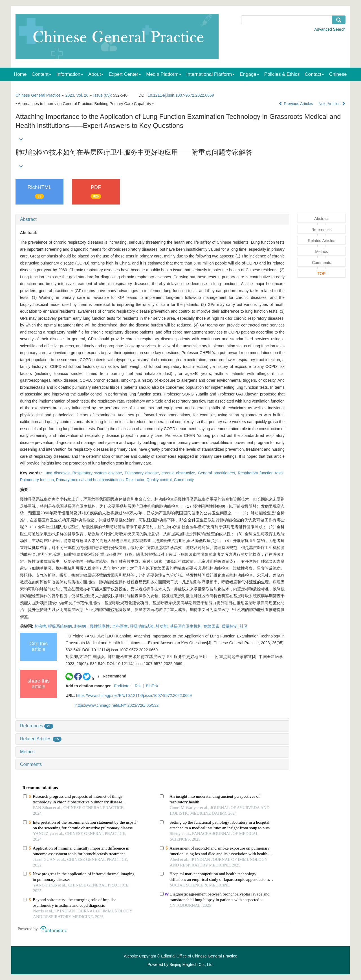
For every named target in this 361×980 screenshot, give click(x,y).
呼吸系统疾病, (61, 626)
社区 (244, 626)
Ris (138, 686)
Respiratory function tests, (261, 473)
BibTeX (152, 686)
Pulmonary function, (38, 480)
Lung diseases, (58, 473)
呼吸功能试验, (143, 626)
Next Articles (332, 104)
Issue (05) (102, 95)
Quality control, (160, 480)
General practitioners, (218, 473)
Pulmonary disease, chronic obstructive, (161, 473)
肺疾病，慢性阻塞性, (93, 626)
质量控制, (231, 626)
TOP (322, 274)
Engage (249, 74)
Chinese (338, 74)
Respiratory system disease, (98, 473)
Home (20, 74)
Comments (31, 764)
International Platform (211, 74)
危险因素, (213, 626)
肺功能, (163, 626)
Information (70, 74)
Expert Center (125, 74)
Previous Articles (296, 104)
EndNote (122, 686)
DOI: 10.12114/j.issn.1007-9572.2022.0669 (120, 650)
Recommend (115, 676)
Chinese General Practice (38, 95)
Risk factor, (136, 480)
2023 (70, 95)
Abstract (28, 219)
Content (41, 74)
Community (184, 480)
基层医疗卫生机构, (187, 626)
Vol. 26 (82, 95)
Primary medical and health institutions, (91, 480)
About (96, 74)
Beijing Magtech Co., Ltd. (191, 965)
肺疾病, (41, 626)
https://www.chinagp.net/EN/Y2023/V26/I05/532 (117, 705)
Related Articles (41, 739)
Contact (315, 74)
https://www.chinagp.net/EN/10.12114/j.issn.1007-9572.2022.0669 (134, 695)
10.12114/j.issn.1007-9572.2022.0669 (181, 95)
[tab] (152, 219)
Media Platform (164, 74)
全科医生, (121, 626)
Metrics (27, 752)
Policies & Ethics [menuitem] (282, 74)
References (37, 726)
